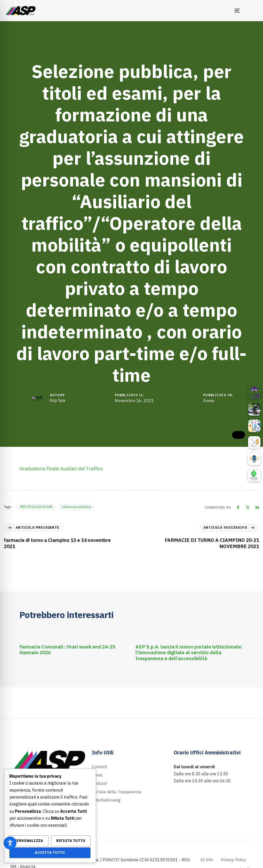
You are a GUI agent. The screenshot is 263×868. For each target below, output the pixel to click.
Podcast (99, 783)
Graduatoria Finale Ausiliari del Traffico (61, 469)
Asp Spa (57, 400)
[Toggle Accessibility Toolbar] (10, 843)
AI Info (207, 860)
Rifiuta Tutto (71, 841)
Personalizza (29, 841)
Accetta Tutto (50, 853)
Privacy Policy (233, 860)
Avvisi (209, 401)
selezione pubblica (76, 507)
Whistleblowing (106, 800)
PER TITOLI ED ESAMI (36, 507)
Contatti (99, 767)
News (97, 775)
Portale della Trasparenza (117, 792)
